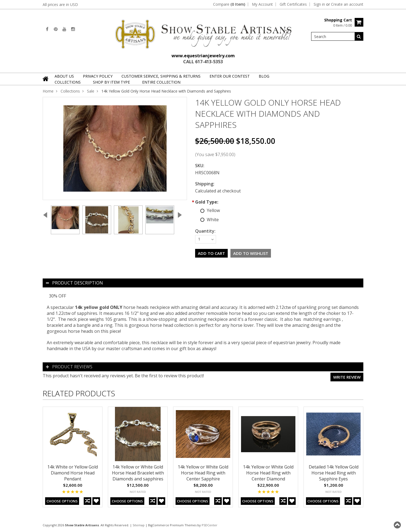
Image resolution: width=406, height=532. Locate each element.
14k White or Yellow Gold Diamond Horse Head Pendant (73, 473)
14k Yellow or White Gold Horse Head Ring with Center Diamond (268, 473)
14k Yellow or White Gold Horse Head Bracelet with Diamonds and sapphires (138, 473)
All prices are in (60, 4)
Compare (229, 4)
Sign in (319, 4)
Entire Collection (161, 82)
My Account (262, 4)
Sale (91, 91)
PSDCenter (210, 525)
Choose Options (62, 501)
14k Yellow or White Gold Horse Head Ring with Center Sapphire (203, 473)
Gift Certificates (293, 4)
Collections (68, 82)
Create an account (347, 4)
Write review (347, 377)
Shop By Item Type (111, 82)
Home (48, 91)
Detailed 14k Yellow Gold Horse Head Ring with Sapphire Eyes (334, 473)
